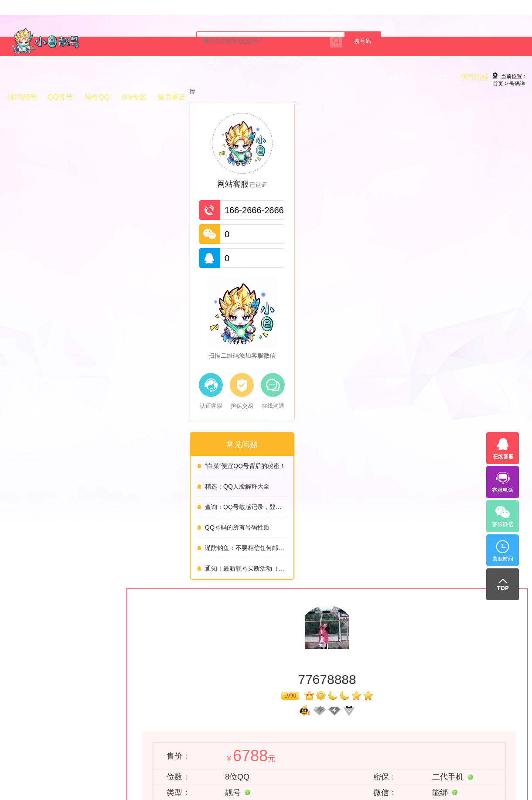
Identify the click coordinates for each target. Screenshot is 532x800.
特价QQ (394, 78)
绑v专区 (431, 78)
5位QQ (60, 78)
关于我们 (118, 696)
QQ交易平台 (304, 712)
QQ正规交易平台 (217, 723)
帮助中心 (17, 696)
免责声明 (67, 696)
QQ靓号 (362, 712)
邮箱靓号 (320, 78)
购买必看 (116, 712)
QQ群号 (356, 78)
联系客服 (374, 403)
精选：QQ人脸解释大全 (52, 503)
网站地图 (65, 723)
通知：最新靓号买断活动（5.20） (61, 585)
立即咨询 (395, 745)
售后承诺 (468, 78)
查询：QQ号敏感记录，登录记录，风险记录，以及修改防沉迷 (61, 523)
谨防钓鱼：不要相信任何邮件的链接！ (61, 564)
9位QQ (208, 78)
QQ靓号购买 (270, 712)
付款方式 (15, 712)
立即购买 (280, 404)
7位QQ (134, 78)
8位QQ (171, 78)
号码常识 (15, 744)
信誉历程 (283, 78)
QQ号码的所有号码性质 (52, 544)
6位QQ (97, 78)
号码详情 (66, 108)
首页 (23, 78)
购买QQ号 (209, 712)
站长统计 (65, 733)
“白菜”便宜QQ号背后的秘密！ (60, 482)
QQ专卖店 (336, 712)
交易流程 (15, 723)
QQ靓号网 (238, 712)
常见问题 (15, 733)
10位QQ (245, 78)
